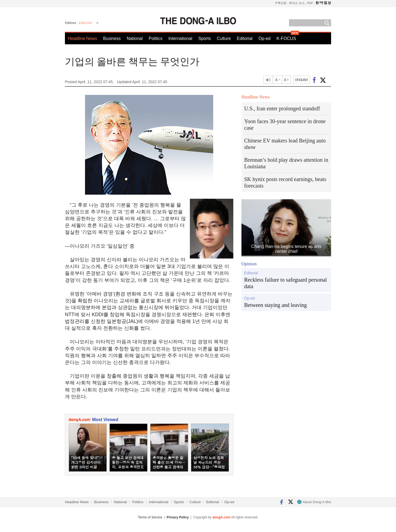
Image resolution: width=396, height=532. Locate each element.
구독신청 (281, 3)
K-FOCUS (286, 38)
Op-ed (265, 38)
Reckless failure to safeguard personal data (285, 283)
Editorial (245, 38)
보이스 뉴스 (297, 3)
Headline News (83, 38)
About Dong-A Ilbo (314, 502)
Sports (205, 38)
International (180, 38)
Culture (224, 38)
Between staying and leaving (276, 305)
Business (112, 38)
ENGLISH (86, 23)
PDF (310, 3)
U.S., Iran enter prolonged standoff (282, 108)
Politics (155, 38)
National (135, 38)
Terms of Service (150, 517)
